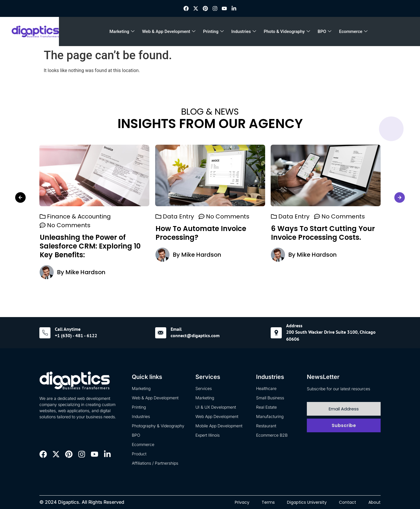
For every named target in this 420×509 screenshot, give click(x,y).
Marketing (122, 32)
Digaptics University (307, 502)
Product (139, 454)
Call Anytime (68, 329)
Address (294, 326)
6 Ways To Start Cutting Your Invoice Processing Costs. (323, 233)
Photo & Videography (287, 32)
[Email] (161, 333)
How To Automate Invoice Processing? (201, 233)
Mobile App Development (219, 426)
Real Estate (266, 407)
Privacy (242, 502)
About (374, 502)
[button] (20, 197)
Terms (268, 502)
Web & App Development (169, 32)
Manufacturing (270, 416)
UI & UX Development (216, 407)
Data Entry (178, 216)
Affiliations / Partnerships (155, 463)
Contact (348, 502)
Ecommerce (353, 32)
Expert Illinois (208, 435)
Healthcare (266, 388)
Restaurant (266, 426)
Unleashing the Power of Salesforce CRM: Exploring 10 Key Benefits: (90, 246)
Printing (213, 32)
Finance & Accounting (79, 216)
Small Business (270, 398)
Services (204, 388)
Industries (244, 32)
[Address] (276, 333)
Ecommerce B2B (272, 435)
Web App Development (217, 416)
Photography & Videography (158, 426)
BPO (324, 32)
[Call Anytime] (45, 333)
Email (176, 329)
